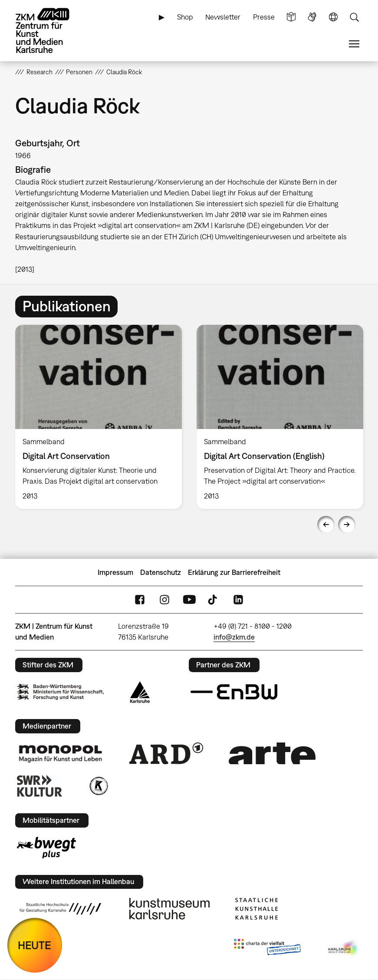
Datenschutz (161, 572)
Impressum (115, 572)
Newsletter (223, 17)
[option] (99, 417)
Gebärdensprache (312, 17)
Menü (354, 44)
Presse (264, 17)
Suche (354, 17)
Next (347, 525)
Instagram (164, 600)
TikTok (214, 600)
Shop (185, 17)
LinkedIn (238, 600)
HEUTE (35, 945)
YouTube (189, 600)
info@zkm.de (234, 637)
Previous (326, 525)
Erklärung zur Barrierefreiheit (234, 572)
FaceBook (140, 600)
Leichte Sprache (291, 17)
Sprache (333, 17)
